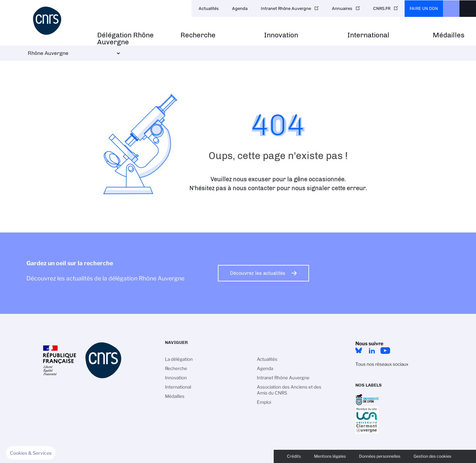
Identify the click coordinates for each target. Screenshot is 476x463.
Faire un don (424, 8)
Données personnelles (380, 456)
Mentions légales (330, 456)
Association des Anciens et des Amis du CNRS (289, 390)
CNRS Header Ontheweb (451, 9)
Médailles (449, 35)
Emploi (264, 402)
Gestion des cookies (432, 456)
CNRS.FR (382, 8)
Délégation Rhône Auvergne (125, 39)
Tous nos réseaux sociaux (382, 364)
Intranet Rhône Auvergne (286, 8)
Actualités (209, 8)
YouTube (385, 351)
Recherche (198, 35)
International (368, 35)
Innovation (281, 35)
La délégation (179, 359)
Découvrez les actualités (258, 273)
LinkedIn (372, 351)
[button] (31, 453)
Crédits (294, 456)
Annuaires (342, 8)
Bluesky (359, 351)
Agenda (240, 8)
